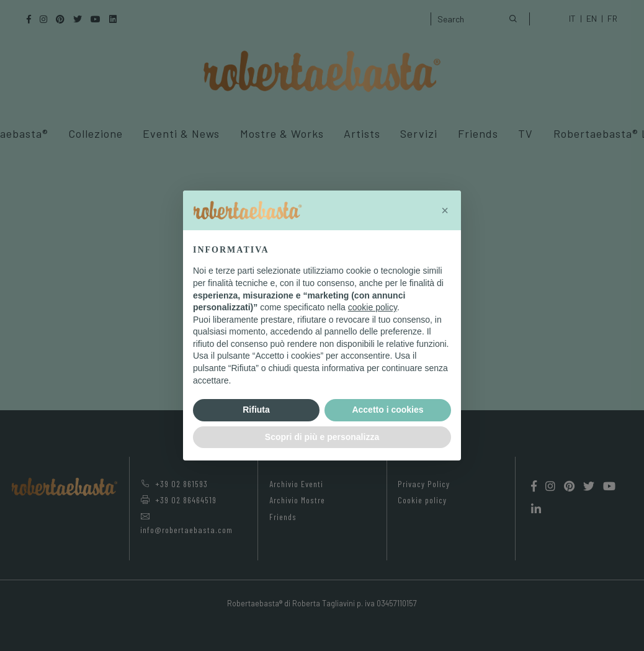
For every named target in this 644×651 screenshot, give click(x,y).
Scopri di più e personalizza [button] (322, 437)
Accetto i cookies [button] (387, 410)
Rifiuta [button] (256, 410)
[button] (445, 210)
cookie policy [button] (373, 307)
